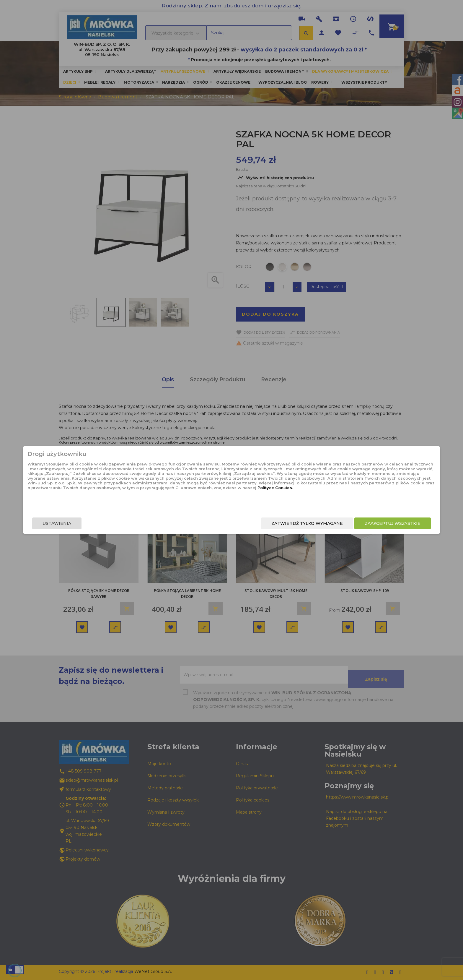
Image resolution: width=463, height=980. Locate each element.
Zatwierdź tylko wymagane (243, 523)
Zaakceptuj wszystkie (328, 523)
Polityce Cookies (227, 502)
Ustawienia (121, 523)
